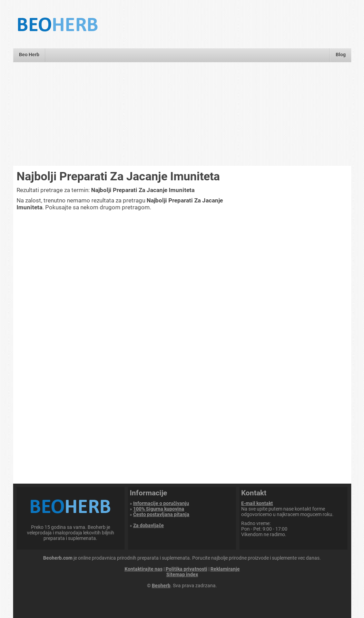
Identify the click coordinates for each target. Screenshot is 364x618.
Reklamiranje (225, 569)
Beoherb (161, 586)
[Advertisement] (182, 114)
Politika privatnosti (186, 569)
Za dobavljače (149, 525)
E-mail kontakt (257, 503)
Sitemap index (182, 574)
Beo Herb (29, 55)
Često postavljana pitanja (161, 514)
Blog (341, 55)
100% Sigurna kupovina (159, 509)
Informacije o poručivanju (161, 503)
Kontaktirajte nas (144, 569)
